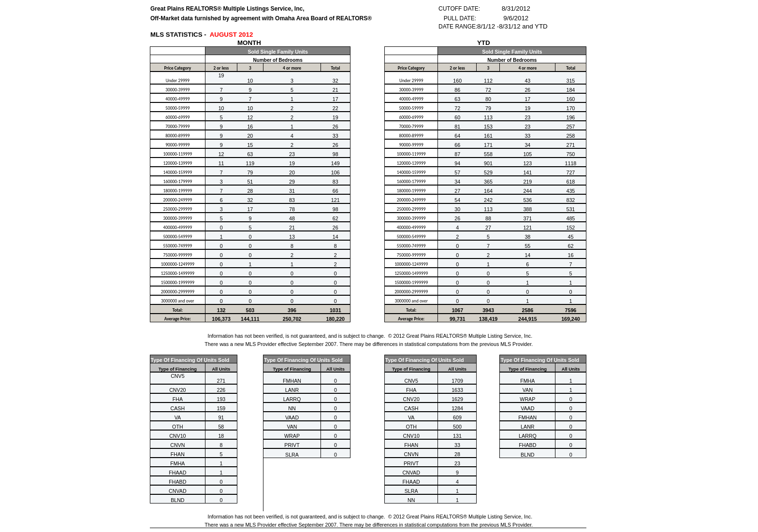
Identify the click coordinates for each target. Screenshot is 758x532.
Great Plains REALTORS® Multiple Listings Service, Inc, (227, 9)
